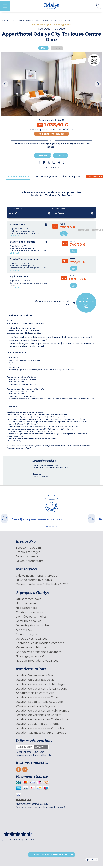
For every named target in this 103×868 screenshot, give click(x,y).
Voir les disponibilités (52, 134)
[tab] (18, 177)
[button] (52, 167)
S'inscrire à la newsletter (52, 855)
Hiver (57, 48)
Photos (43, 155)
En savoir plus (24, 799)
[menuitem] (52, 548)
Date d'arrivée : (16, 209)
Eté (43, 48)
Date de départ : (60, 209)
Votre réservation (86, 303)
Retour (92, 859)
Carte (61, 155)
